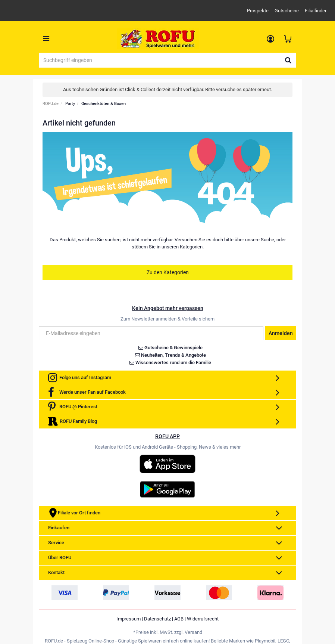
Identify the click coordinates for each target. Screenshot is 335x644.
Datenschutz (157, 619)
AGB (179, 619)
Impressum (129, 619)
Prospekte (258, 11)
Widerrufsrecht (203, 619)
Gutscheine (287, 11)
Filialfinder (316, 11)
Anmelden (281, 333)
